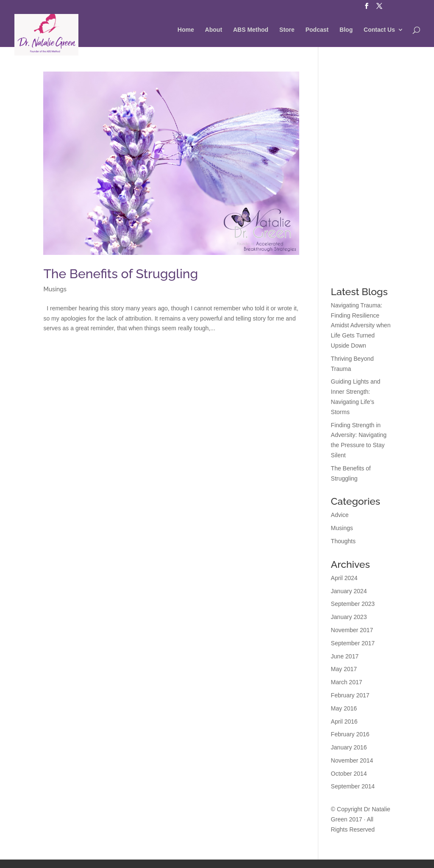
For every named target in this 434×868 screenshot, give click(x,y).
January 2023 (349, 617)
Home (186, 30)
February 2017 (350, 695)
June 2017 (345, 656)
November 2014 (352, 760)
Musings (55, 289)
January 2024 (349, 591)
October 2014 (349, 774)
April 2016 (344, 721)
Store (287, 30)
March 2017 (347, 682)
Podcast (317, 30)
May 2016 (344, 708)
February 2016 (350, 734)
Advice (340, 515)
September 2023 (353, 604)
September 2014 (353, 786)
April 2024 (344, 578)
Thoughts (343, 541)
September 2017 (353, 643)
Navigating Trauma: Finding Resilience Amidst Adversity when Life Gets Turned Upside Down (361, 325)
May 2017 (344, 669)
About (214, 30)
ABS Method (251, 30)
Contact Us (379, 30)
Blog (346, 30)
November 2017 (352, 630)
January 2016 (349, 747)
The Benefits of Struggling (121, 274)
